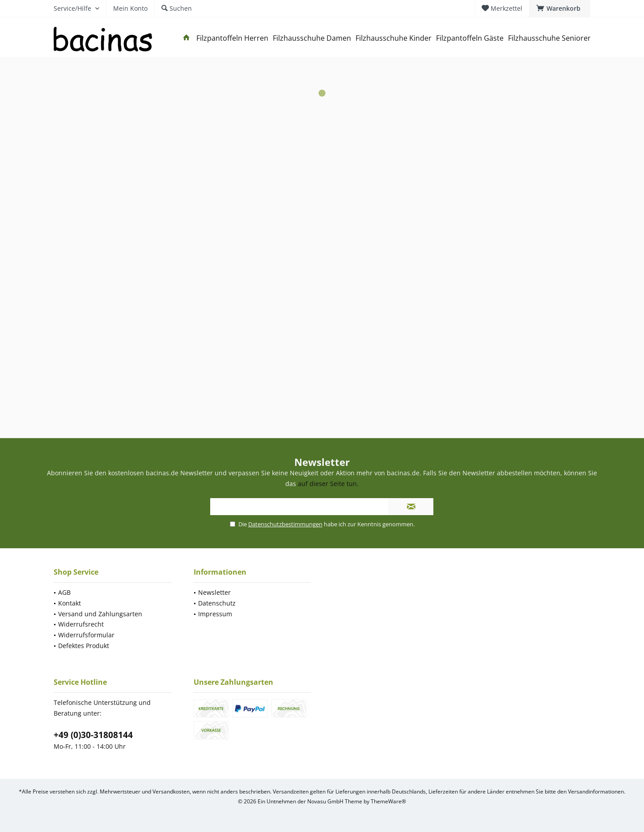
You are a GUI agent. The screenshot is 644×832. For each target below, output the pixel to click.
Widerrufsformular (86, 635)
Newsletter (214, 592)
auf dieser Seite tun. (328, 484)
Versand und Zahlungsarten (100, 614)
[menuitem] (560, 9)
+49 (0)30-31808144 (93, 735)
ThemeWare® (388, 801)
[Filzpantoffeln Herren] (232, 38)
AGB (64, 592)
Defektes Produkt (84, 646)
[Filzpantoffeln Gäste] (470, 38)
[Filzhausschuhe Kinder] (394, 38)
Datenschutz (217, 603)
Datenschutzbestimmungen (285, 524)
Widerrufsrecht (81, 624)
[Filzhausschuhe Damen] (312, 38)
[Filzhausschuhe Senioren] (550, 38)
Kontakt (70, 603)
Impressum (215, 614)
